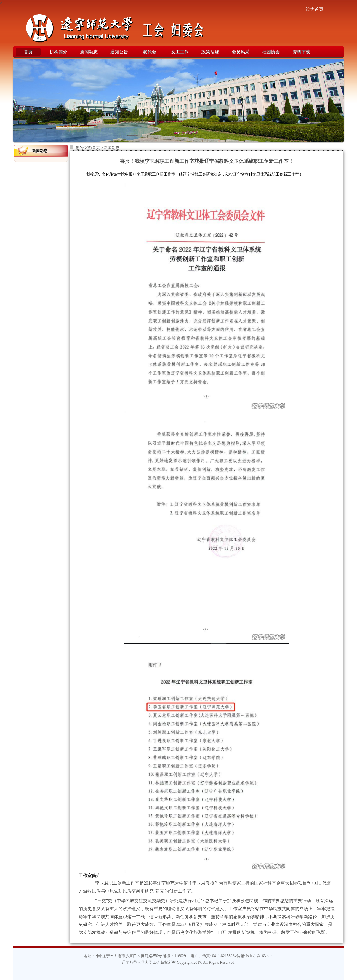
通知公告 (119, 52)
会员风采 (241, 52)
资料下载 (301, 52)
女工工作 (180, 52)
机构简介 (58, 52)
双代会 (150, 52)
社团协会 (271, 52)
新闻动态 (89, 52)
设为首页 (315, 9)
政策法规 (210, 52)
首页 (28, 52)
